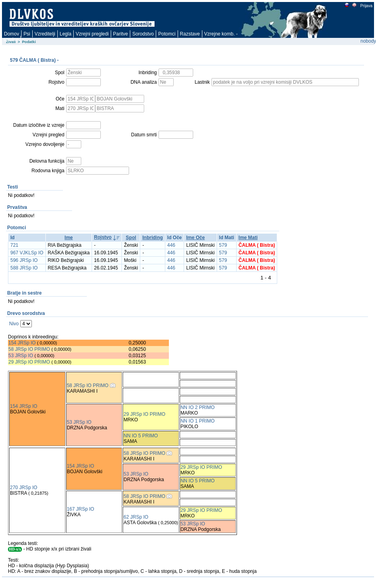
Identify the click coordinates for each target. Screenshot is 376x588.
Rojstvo (103, 237)
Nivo (14, 324)
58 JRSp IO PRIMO (29, 349)
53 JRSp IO (21, 356)
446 (171, 245)
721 (14, 245)
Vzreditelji (45, 34)
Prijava (366, 6)
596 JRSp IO (24, 260)
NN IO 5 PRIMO (141, 436)
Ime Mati (248, 238)
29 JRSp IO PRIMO (30, 362)
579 (223, 245)
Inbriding (152, 238)
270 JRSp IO (24, 488)
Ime (69, 238)
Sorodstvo (143, 34)
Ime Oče (195, 238)
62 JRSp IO (136, 517)
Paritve (120, 34)
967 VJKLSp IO (27, 253)
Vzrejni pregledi (92, 34)
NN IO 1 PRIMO (198, 421)
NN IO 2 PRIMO (198, 407)
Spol (131, 238)
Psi (27, 34)
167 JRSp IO (81, 509)
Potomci (167, 34)
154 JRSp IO (22, 343)
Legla (66, 34)
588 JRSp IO (24, 268)
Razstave (190, 34)
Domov (12, 34)
